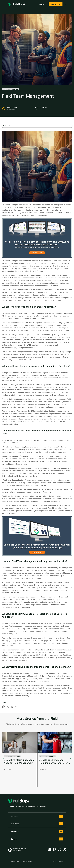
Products (14, 816)
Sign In (42, 4)
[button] (61, 816)
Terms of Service (27, 862)
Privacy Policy (15, 862)
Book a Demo (56, 4)
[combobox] (37, 126)
